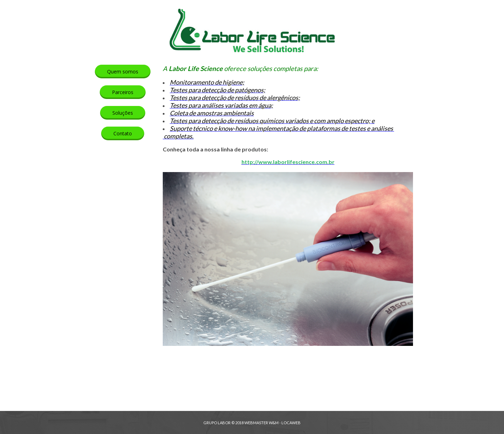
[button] (123, 72)
